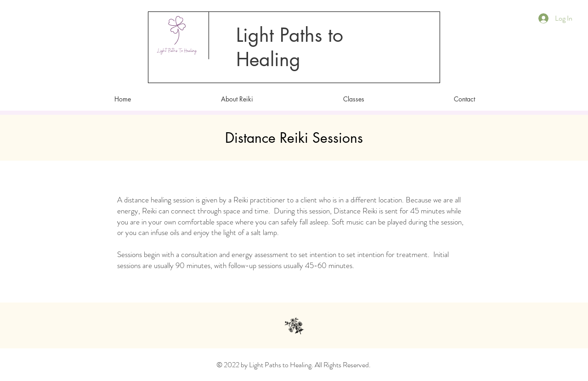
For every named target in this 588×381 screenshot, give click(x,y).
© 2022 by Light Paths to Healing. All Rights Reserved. (294, 365)
